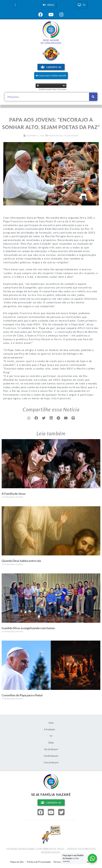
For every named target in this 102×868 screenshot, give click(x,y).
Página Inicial (55, 136)
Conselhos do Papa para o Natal (22, 695)
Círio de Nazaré (51, 762)
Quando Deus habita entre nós (21, 561)
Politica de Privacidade (39, 862)
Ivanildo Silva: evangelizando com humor (28, 628)
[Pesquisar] (93, 97)
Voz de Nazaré (71, 136)
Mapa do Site (17, 862)
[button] (15, 5)
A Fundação (51, 729)
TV (51, 736)
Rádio (51, 743)
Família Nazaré (51, 756)
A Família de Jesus (14, 494)
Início (51, 723)
